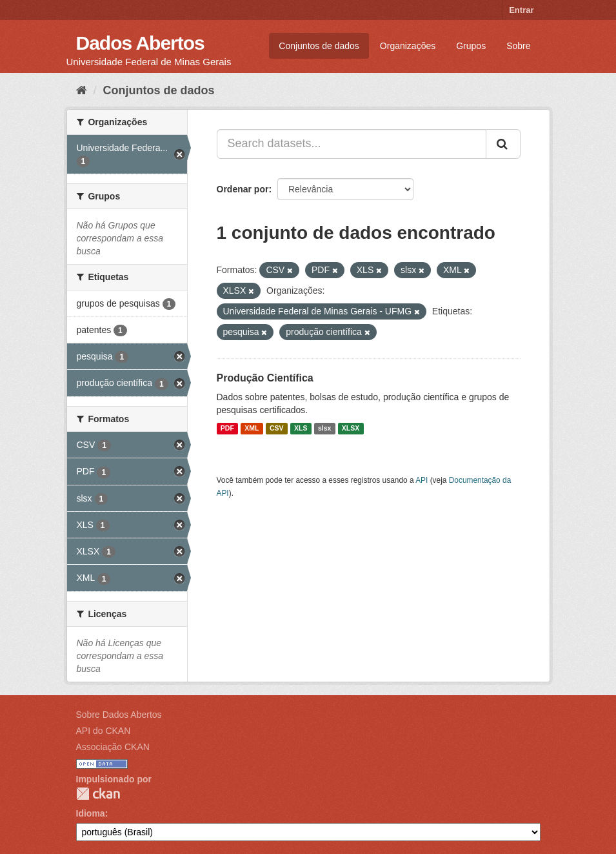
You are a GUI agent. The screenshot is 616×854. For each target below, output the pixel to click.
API (422, 480)
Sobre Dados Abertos (119, 715)
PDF (227, 429)
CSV (277, 429)
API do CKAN (104, 731)
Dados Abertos (140, 43)
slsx (324, 429)
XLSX (351, 429)
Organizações (408, 46)
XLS (301, 429)
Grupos (471, 46)
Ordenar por (243, 189)
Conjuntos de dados (319, 46)
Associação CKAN (113, 747)
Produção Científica (265, 378)
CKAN (98, 794)
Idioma (91, 813)
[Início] (82, 90)
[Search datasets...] (352, 144)
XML (252, 429)
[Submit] (503, 144)
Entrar (521, 10)
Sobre (518, 46)
